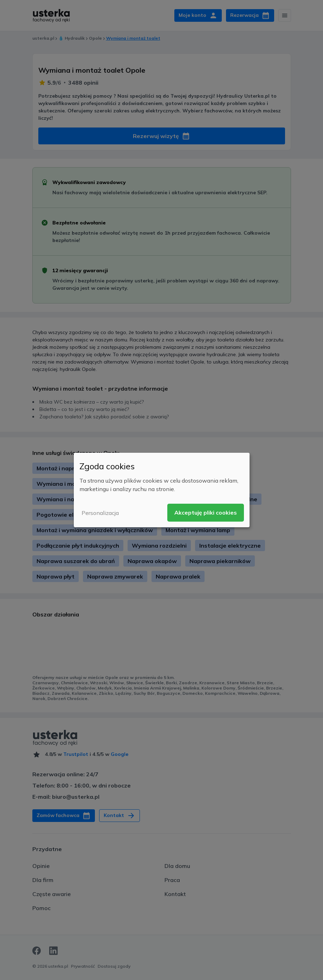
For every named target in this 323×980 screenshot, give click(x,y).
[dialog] (162, 490)
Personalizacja (100, 513)
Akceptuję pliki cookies (206, 512)
